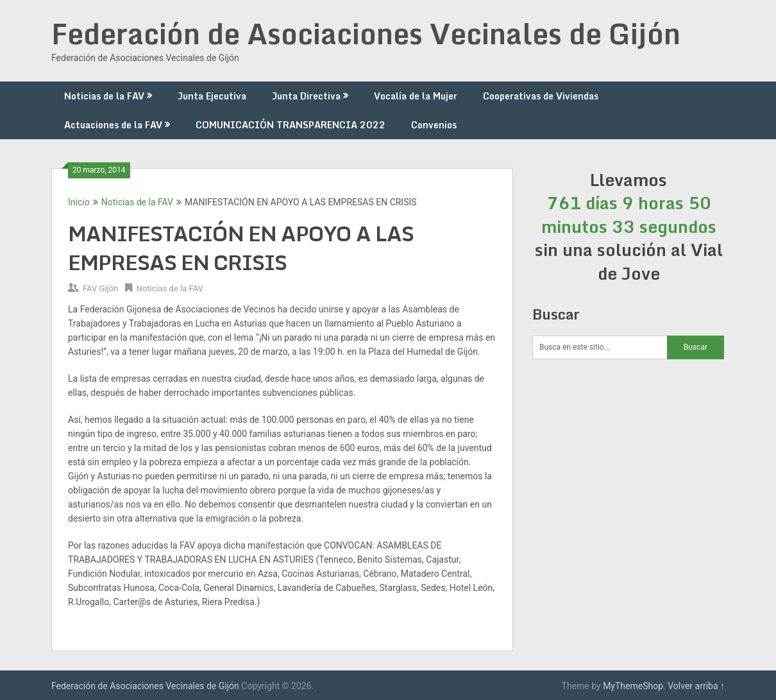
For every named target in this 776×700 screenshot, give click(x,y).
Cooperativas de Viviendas (541, 96)
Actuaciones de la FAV (113, 125)
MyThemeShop (633, 686)
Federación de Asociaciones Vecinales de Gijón (366, 33)
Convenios (434, 125)
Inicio (79, 202)
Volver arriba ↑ (696, 686)
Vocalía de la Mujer (416, 96)
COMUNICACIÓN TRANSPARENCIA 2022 (291, 125)
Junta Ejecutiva (212, 96)
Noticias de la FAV (104, 96)
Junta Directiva (306, 96)
